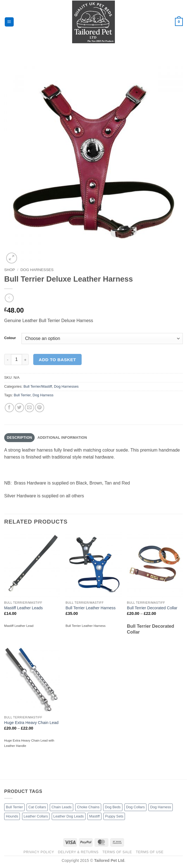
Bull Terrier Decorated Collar (152, 608)
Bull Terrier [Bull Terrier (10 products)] (14, 807)
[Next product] (9, 298)
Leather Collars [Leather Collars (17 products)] (36, 816)
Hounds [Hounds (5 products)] (12, 816)
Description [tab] (20, 437)
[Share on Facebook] (9, 408)
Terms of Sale (117, 852)
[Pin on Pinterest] (40, 408)
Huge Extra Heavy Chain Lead (31, 723)
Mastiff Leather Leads (23, 608)
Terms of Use (150, 852)
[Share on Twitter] (19, 408)
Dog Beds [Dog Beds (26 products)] (113, 807)
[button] (9, 22)
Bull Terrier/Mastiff (38, 386)
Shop (10, 270)
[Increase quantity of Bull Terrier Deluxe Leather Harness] (25, 359)
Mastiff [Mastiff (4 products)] (94, 816)
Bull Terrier (22, 395)
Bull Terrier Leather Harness (90, 608)
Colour (10, 338)
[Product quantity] (16, 359)
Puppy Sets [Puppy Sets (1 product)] (114, 816)
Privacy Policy (39, 852)
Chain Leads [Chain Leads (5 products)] (61, 807)
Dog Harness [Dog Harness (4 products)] (161, 807)
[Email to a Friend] (29, 408)
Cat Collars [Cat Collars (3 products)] (37, 807)
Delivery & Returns (78, 852)
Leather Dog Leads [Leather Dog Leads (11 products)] (69, 816)
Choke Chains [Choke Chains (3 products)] (88, 807)
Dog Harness (43, 395)
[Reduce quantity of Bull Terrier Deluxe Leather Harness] (8, 359)
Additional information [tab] (62, 437)
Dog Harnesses (37, 270)
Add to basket (57, 360)
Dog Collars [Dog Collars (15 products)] (135, 807)
